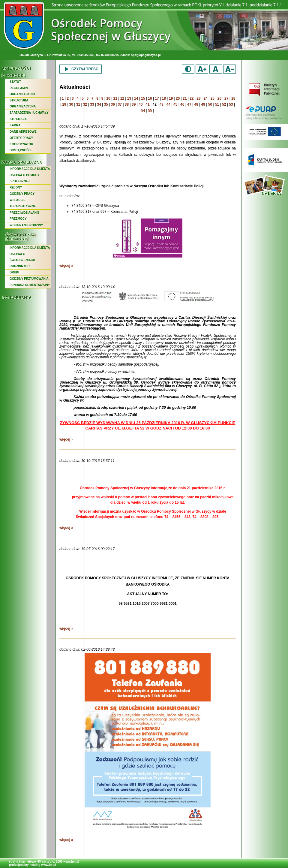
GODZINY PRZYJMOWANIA (29, 279)
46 (182, 104)
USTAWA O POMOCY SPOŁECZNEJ (24, 178)
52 (224, 104)
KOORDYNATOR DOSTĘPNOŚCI (21, 147)
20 (178, 98)
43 (162, 104)
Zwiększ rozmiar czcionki (202, 69)
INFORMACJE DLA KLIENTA (30, 169)
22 (192, 98)
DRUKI (14, 272)
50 (210, 104)
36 (113, 104)
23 (198, 98)
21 (185, 98)
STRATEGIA (18, 119)
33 (92, 104)
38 (127, 104)
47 (189, 104)
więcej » (66, 266)
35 (106, 104)
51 (217, 104)
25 (213, 98)
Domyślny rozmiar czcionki (216, 69)
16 (150, 98)
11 (115, 98)
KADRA (15, 125)
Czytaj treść (81, 69)
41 (147, 104)
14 (136, 98)
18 (164, 98)
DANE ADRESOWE (23, 132)
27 (226, 98)
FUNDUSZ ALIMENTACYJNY (30, 285)
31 (78, 104)
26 (219, 98)
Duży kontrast (188, 69)
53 (231, 104)
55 (150, 110)
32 (85, 104)
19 (171, 98)
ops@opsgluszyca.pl (146, 55)
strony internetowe (22, 862)
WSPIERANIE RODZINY (26, 225)
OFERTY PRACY (21, 138)
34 (99, 104)
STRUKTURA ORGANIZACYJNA (23, 103)
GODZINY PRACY (22, 194)
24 (206, 98)
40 (141, 104)
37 (120, 104)
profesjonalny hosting (25, 865)
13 (129, 98)
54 (143, 110)
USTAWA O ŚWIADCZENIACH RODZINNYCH (22, 260)
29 (64, 104)
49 (203, 104)
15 (143, 98)
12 (122, 98)
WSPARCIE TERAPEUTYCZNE (23, 203)
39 (134, 104)
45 (175, 104)
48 (196, 104)
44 (168, 104)
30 (71, 104)
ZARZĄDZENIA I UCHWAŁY (29, 113)
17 (157, 98)
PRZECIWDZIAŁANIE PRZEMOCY (24, 216)
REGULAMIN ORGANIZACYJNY (23, 91)
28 (233, 98)
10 (108, 98)
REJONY (16, 187)
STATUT (15, 82)
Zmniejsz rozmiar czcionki (229, 69)
